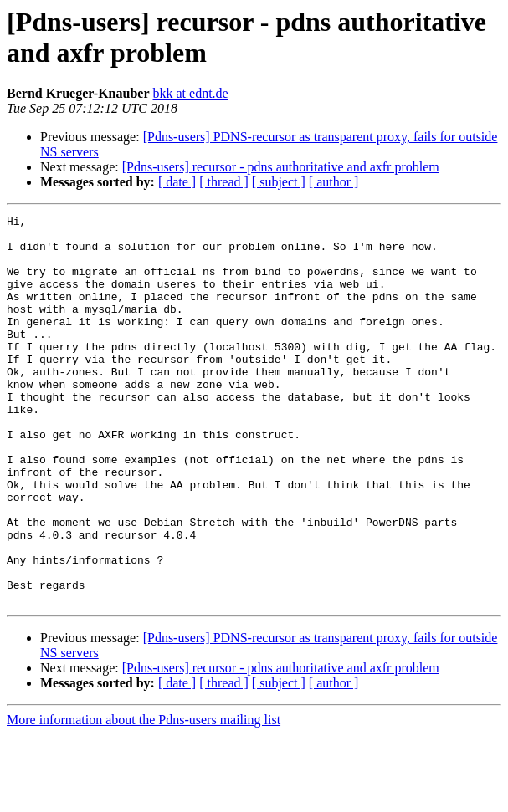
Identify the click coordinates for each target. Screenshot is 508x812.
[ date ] (177, 182)
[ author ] (334, 182)
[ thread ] (224, 182)
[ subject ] (279, 182)
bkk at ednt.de (191, 93)
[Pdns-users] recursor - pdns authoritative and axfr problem (281, 167)
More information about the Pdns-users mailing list (144, 797)
